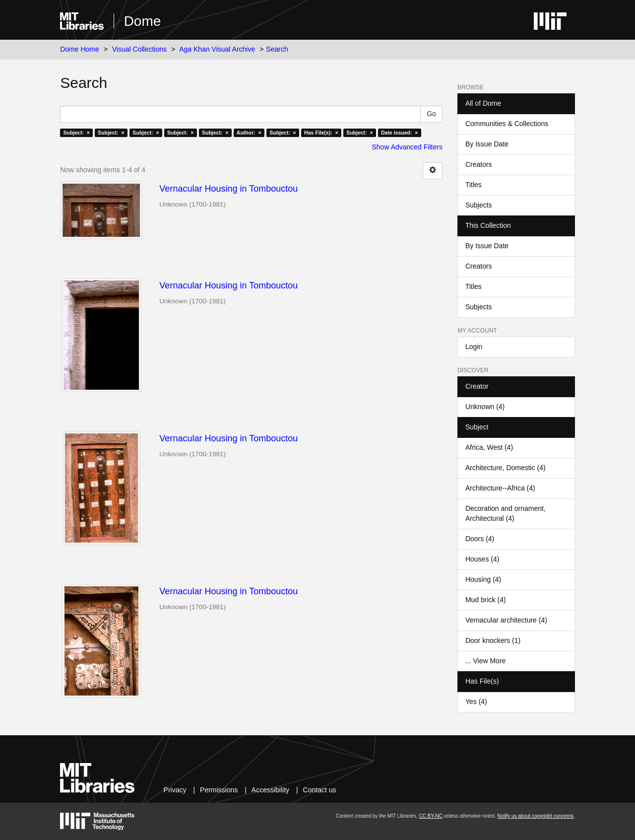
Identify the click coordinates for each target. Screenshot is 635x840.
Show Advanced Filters (407, 147)
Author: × (249, 133)
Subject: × (76, 133)
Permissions (219, 790)
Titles (474, 185)
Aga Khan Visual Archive (217, 49)
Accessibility (270, 790)
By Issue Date (487, 144)
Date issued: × (399, 133)
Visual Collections (139, 49)
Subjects (479, 205)
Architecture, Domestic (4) (506, 468)
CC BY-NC (431, 816)
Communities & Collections (507, 124)
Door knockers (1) (493, 640)
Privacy (175, 790)
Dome (143, 21)
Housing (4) (483, 579)
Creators (479, 164)
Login (474, 347)
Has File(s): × (321, 133)
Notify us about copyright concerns (536, 816)
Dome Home (80, 49)
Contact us (320, 790)
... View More (485, 661)
